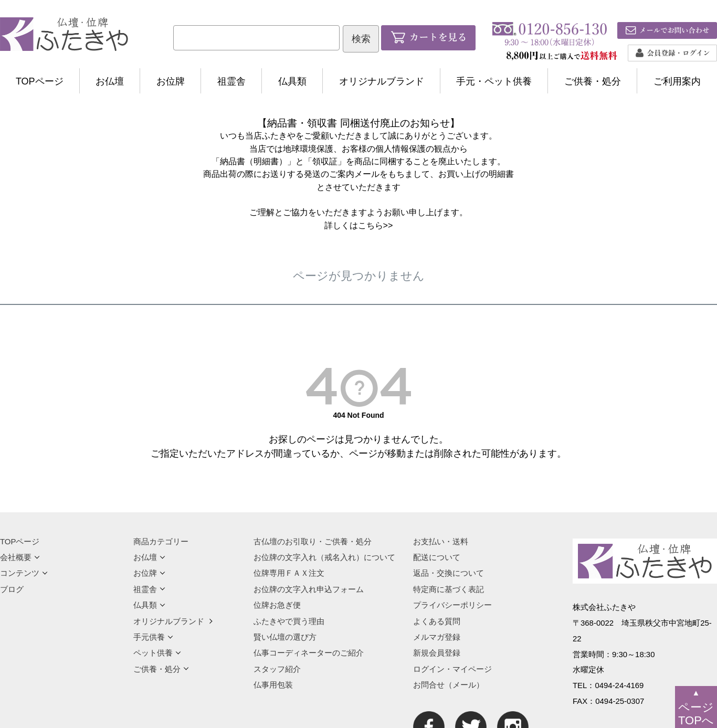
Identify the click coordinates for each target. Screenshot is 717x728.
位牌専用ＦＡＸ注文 (289, 573)
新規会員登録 (437, 653)
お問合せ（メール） (449, 685)
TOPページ (40, 81)
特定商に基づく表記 (449, 589)
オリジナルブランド (382, 81)
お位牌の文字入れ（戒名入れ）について (324, 557)
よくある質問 (437, 621)
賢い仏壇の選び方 (285, 637)
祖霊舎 (231, 81)
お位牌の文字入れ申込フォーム (309, 589)
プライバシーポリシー (452, 605)
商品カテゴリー (161, 541)
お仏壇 (110, 81)
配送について (437, 557)
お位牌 (171, 81)
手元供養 (153, 637)
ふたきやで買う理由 (289, 621)
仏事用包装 (273, 685)
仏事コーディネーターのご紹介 (309, 653)
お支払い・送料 (441, 541)
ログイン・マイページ (452, 669)
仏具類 (292, 81)
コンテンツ (24, 573)
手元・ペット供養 (494, 81)
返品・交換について (449, 573)
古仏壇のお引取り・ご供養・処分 (313, 541)
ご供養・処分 (593, 81)
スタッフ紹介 (277, 669)
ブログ (12, 589)
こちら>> (376, 225)
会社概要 (20, 557)
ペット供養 (157, 653)
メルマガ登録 (437, 637)
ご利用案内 (677, 81)
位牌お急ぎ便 (277, 605)
